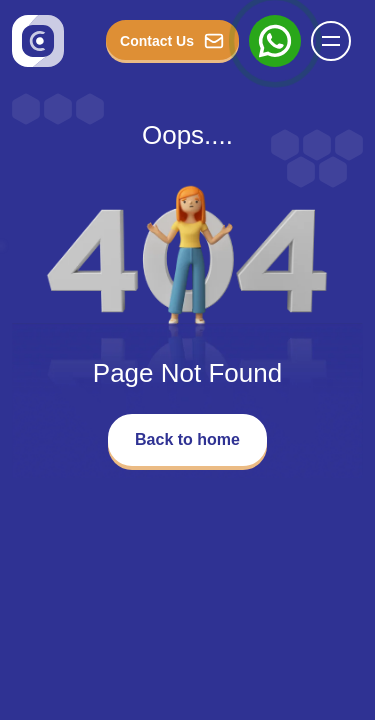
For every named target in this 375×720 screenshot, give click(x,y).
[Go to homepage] (38, 41)
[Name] (337, 41)
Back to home (187, 439)
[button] (331, 41)
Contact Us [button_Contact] (172, 41)
